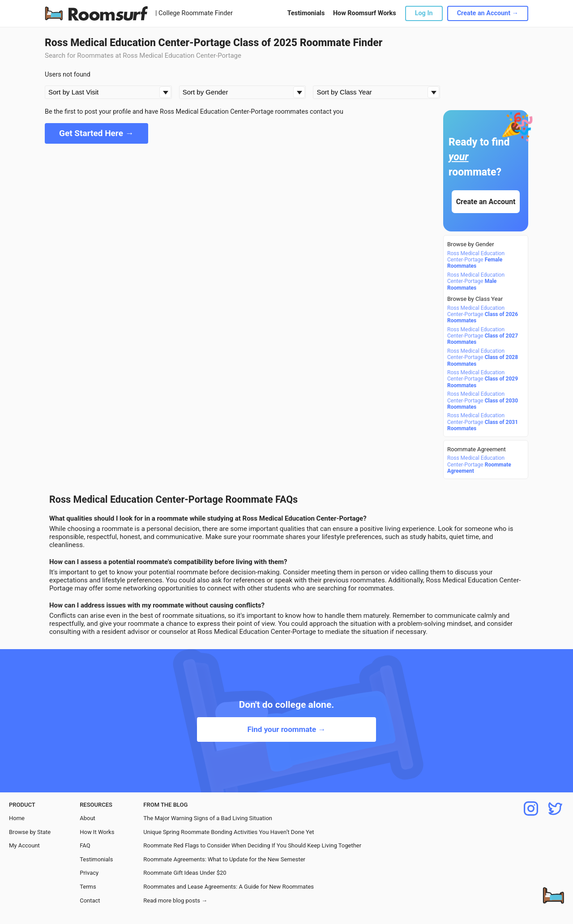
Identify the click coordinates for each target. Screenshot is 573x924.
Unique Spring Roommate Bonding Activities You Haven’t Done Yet (229, 832)
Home (17, 818)
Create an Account (486, 202)
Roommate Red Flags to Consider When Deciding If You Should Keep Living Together (252, 845)
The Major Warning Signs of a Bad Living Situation (208, 818)
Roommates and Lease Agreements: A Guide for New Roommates (229, 887)
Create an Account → (488, 13)
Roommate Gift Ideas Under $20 (185, 873)
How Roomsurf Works (365, 13)
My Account (24, 845)
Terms (88, 887)
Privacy (89, 873)
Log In (424, 13)
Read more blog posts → (175, 900)
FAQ (85, 845)
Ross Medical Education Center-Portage (476, 260)
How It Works (97, 832)
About (88, 818)
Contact (90, 900)
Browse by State (30, 832)
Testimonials (306, 13)
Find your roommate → (286, 729)
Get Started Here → (96, 133)
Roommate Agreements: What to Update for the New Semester (224, 859)
